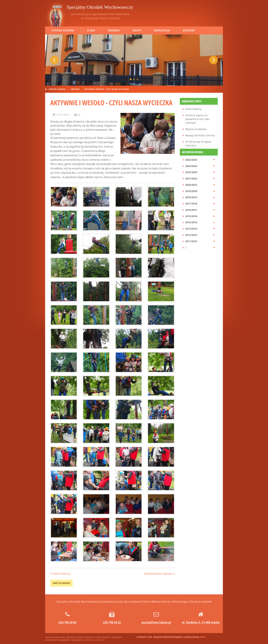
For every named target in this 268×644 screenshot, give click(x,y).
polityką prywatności (95, 640)
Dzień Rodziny (62, 574)
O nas (91, 30)
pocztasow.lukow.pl (156, 622)
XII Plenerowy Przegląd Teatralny (198, 144)
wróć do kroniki (61, 583)
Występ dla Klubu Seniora (200, 135)
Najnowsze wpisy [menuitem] (192, 101)
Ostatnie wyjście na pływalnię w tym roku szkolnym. (197, 119)
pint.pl (203, 637)
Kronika (114, 30)
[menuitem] (199, 109)
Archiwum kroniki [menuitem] (192, 152)
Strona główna (63, 30)
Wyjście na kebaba (196, 129)
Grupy (137, 30)
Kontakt (189, 30)
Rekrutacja (162, 30)
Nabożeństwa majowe (158, 574)
